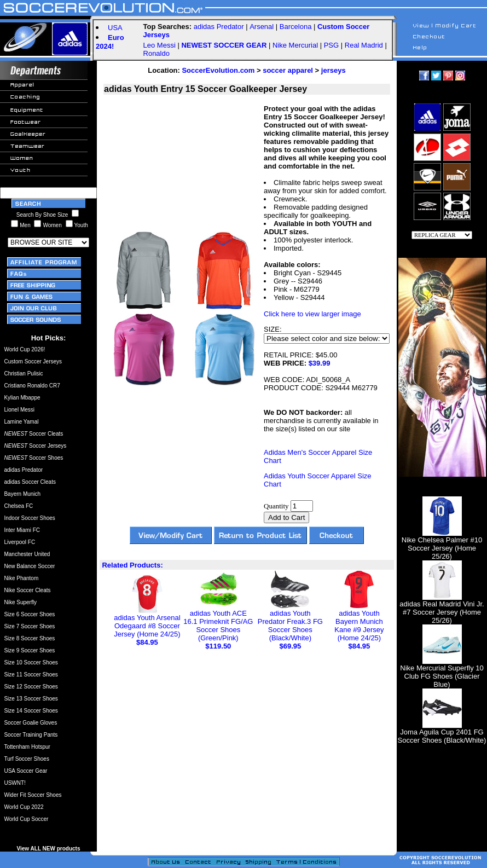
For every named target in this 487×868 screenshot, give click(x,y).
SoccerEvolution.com (218, 70)
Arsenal (262, 27)
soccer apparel (288, 70)
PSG (331, 45)
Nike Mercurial (295, 45)
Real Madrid (364, 45)
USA (115, 28)
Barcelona (296, 27)
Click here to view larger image (312, 314)
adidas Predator (219, 27)
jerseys (334, 70)
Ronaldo (156, 53)
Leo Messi (160, 45)
